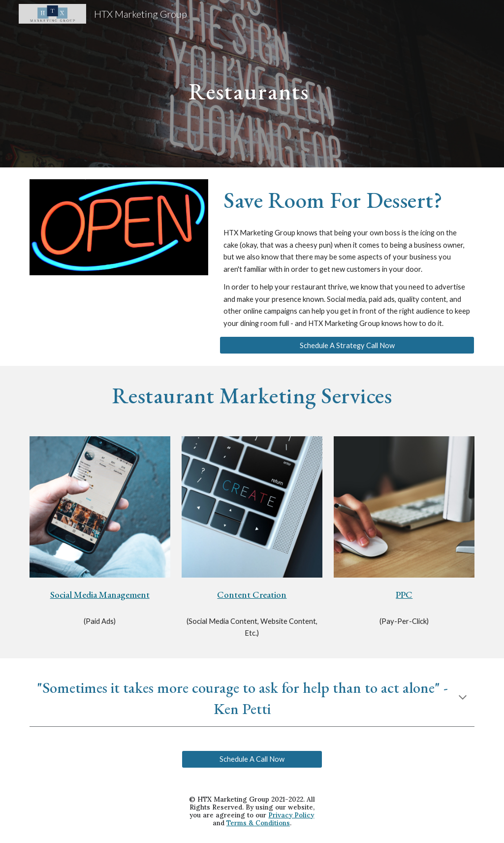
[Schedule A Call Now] (252, 759)
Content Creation (252, 595)
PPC (404, 595)
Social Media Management (100, 595)
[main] (252, 83)
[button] (463, 698)
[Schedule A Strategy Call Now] (347, 345)
